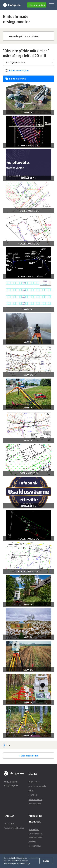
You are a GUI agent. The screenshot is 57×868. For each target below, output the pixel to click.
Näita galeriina (17, 79)
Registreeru (34, 781)
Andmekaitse (35, 804)
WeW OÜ (28, 113)
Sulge (46, 861)
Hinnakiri (33, 795)
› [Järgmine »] (9, 745)
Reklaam (33, 841)
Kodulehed (34, 829)
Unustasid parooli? (37, 786)
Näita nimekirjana (19, 70)
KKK (31, 790)
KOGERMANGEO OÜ (29, 145)
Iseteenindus (35, 846)
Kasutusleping (35, 799)
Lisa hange (9, 823)
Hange (12, 5)
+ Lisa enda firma (28, 755)
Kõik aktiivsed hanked (14, 828)
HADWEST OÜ (29, 178)
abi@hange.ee (11, 785)
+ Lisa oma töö (37, 5)
